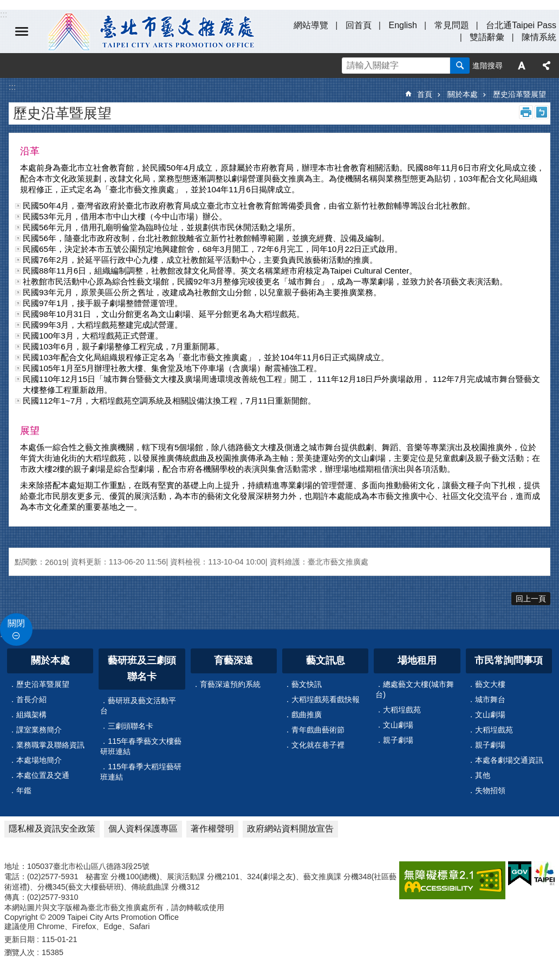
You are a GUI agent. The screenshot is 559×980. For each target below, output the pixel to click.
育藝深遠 (233, 660)
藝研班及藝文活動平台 (138, 706)
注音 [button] (542, 112)
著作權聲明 (212, 829)
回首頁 (359, 25)
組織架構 (31, 715)
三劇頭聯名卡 (131, 726)
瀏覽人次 (19, 952)
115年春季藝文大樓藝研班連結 (141, 746)
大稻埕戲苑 (402, 710)
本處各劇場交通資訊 (509, 760)
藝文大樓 (490, 684)
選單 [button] (22, 31)
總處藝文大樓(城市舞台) (415, 689)
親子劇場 (398, 740)
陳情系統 (539, 37)
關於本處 (463, 94)
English (402, 25)
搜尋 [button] (460, 66)
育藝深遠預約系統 (230, 684)
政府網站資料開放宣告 (290, 829)
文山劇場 (398, 725)
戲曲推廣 (307, 715)
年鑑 (24, 790)
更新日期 (19, 939)
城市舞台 (490, 699)
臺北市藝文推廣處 (152, 31)
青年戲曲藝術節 (318, 730)
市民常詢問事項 (509, 660)
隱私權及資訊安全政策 (52, 829)
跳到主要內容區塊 (6, 6)
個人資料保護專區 (143, 829)
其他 (483, 775)
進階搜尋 (487, 66)
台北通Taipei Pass (521, 25)
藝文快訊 (307, 684)
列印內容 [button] (526, 112)
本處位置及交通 (43, 775)
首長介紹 (31, 699)
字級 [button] (522, 66)
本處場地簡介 (39, 760)
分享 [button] (547, 66)
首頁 (425, 94)
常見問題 (452, 25)
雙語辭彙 (487, 37)
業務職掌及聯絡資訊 (50, 745)
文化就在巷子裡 (318, 745)
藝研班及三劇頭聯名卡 (142, 669)
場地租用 (417, 660)
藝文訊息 (326, 660)
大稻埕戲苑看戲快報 (326, 699)
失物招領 (490, 790)
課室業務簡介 (39, 730)
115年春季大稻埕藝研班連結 (141, 772)
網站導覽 (311, 25)
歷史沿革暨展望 (519, 94)
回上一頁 (531, 599)
